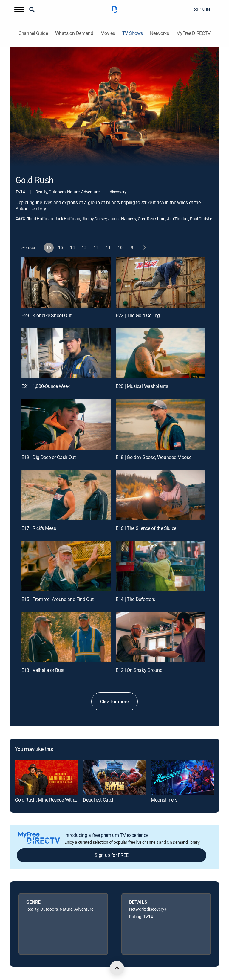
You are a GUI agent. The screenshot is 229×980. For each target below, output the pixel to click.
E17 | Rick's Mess (39, 528)
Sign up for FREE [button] (112, 855)
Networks (159, 33)
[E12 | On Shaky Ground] (160, 637)
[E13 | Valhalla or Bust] (66, 637)
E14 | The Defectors (135, 599)
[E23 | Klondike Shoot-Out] (66, 282)
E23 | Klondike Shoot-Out (46, 315)
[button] (19, 10)
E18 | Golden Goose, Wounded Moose (153, 457)
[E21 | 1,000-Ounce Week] (66, 353)
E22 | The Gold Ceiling (138, 315)
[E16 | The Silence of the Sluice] (160, 495)
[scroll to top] (117, 968)
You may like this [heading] (34, 750)
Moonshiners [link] (164, 800)
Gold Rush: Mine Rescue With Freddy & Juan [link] (60, 800)
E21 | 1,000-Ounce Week (46, 386)
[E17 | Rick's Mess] (66, 495)
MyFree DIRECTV (194, 33)
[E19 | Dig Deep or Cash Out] (66, 424)
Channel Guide (33, 33)
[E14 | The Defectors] (160, 566)
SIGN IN (202, 10)
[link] (47, 778)
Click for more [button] (115, 701)
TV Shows (133, 33)
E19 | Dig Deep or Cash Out (49, 457)
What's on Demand (74, 33)
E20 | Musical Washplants (142, 386)
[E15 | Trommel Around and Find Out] (66, 566)
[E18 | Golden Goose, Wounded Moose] (160, 424)
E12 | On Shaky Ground (139, 670)
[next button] (144, 248)
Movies (108, 33)
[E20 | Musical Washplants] (160, 353)
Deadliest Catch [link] (99, 800)
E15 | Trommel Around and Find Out (57, 599)
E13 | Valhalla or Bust (43, 670)
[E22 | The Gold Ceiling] (160, 282)
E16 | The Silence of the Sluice (146, 528)
